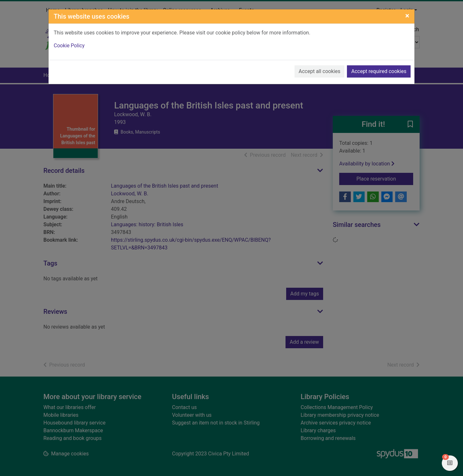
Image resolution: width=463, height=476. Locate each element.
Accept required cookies (379, 71)
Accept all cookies (320, 71)
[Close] (407, 16)
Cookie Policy (69, 46)
